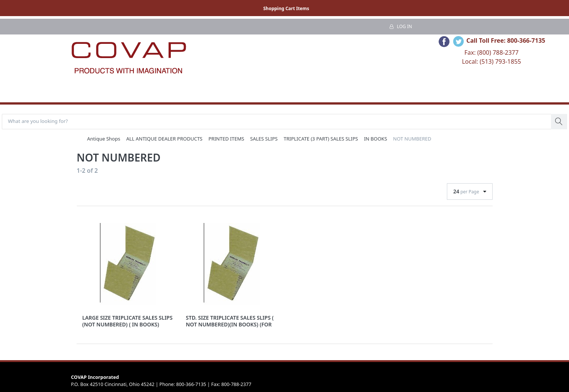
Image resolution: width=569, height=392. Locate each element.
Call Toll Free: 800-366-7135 (506, 40)
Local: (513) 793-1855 (491, 61)
